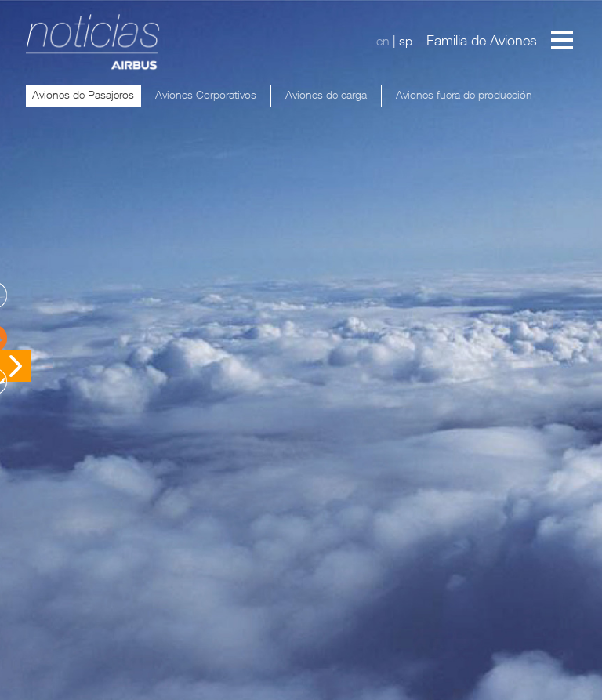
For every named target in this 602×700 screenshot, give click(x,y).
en (383, 41)
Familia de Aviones (482, 40)
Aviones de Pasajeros (83, 94)
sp (406, 41)
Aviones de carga (326, 94)
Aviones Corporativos (206, 94)
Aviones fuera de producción (464, 94)
